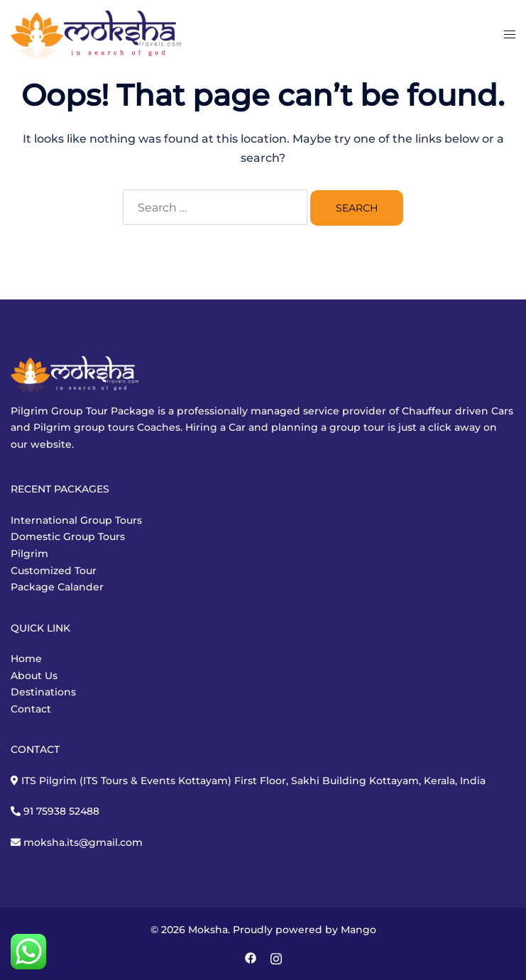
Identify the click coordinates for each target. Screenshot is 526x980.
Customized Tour (54, 571)
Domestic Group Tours (68, 536)
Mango (358, 930)
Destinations (43, 692)
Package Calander (57, 587)
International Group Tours (76, 520)
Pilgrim (29, 554)
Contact (31, 709)
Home (26, 659)
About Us (34, 676)
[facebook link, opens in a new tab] (251, 957)
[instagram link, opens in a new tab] (276, 957)
